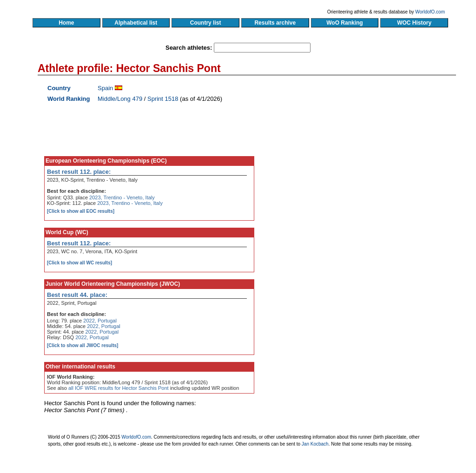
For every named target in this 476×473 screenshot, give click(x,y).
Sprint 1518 (163, 99)
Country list (205, 23)
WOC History (414, 23)
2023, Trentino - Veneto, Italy (122, 197)
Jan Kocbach (315, 444)
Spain (105, 88)
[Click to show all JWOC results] (83, 345)
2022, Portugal (100, 321)
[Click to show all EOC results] (81, 211)
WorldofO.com (430, 12)
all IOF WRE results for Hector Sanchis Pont (119, 388)
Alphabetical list (136, 23)
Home (66, 23)
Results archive (275, 23)
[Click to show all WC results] (79, 263)
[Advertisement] (367, 170)
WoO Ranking (345, 23)
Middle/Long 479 (120, 99)
